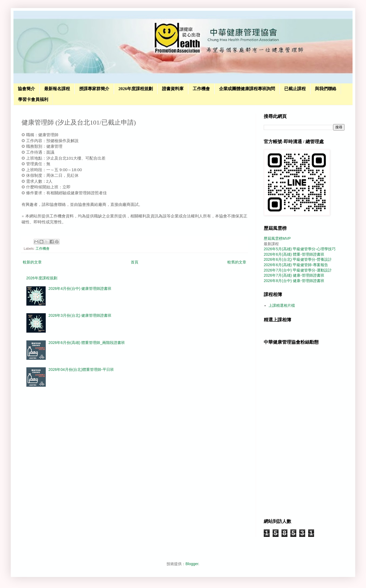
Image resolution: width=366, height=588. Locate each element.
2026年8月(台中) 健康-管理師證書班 (294, 281)
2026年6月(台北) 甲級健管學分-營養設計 (298, 259)
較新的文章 (32, 262)
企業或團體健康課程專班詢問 (247, 89)
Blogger (192, 564)
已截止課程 (295, 89)
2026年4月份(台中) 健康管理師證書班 (80, 288)
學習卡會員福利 (33, 99)
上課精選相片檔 (282, 305)
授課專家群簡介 (94, 89)
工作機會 (201, 89)
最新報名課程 (57, 89)
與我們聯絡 (326, 89)
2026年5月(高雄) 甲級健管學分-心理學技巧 (300, 249)
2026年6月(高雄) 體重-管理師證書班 (294, 254)
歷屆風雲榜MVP (277, 238)
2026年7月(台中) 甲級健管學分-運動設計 (298, 270)
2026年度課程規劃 (136, 89)
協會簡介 (26, 89)
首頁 (135, 262)
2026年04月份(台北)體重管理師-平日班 (81, 369)
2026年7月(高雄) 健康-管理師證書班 (294, 275)
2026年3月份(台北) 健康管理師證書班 (80, 315)
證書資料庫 (173, 89)
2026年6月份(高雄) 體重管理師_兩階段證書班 (87, 343)
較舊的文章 (237, 262)
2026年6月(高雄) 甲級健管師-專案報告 (296, 265)
